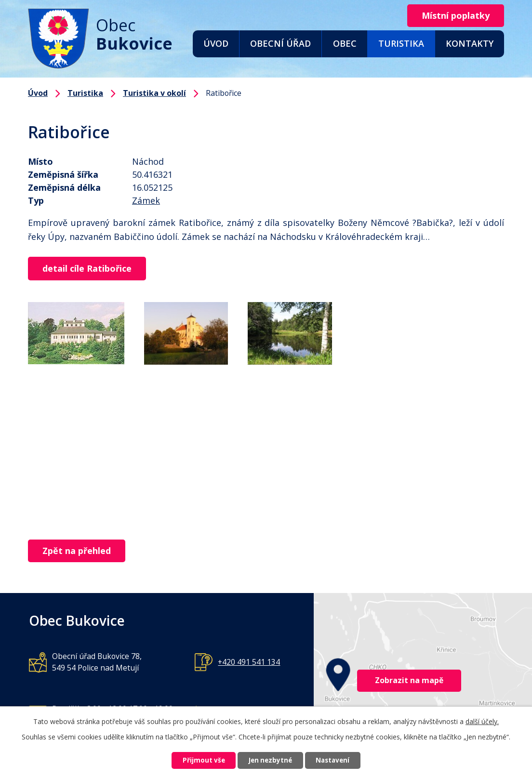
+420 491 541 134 (249, 663)
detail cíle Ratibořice (90, 269)
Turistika (401, 43)
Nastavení (340, 760)
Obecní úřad (280, 43)
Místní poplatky (453, 16)
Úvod (216, 43)
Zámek (146, 200)
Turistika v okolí (154, 93)
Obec (345, 43)
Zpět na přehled (80, 552)
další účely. (482, 720)
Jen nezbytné (270, 760)
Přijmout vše (197, 760)
